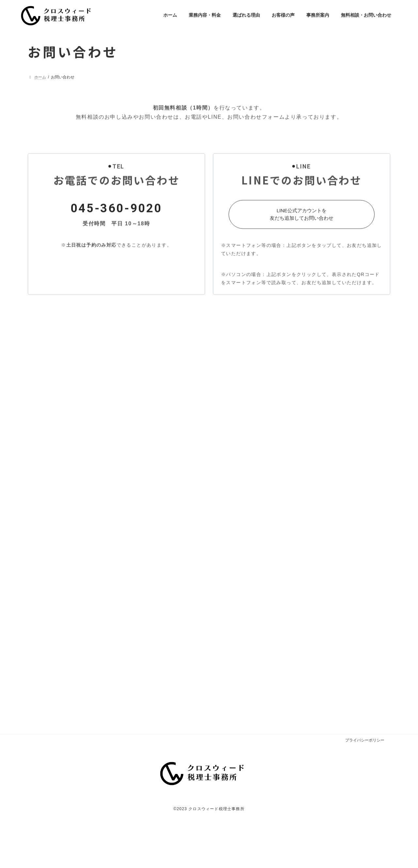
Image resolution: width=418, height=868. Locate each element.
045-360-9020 (116, 233)
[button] (302, 240)
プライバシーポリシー (365, 753)
